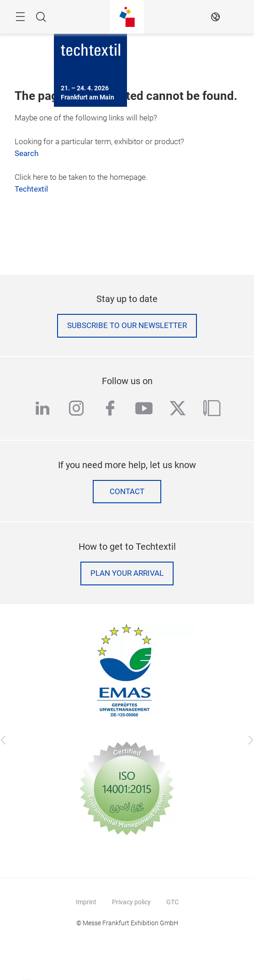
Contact (127, 492)
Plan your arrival (127, 573)
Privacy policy (131, 902)
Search (26, 154)
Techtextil (31, 189)
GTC (172, 902)
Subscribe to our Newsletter (127, 326)
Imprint (86, 902)
